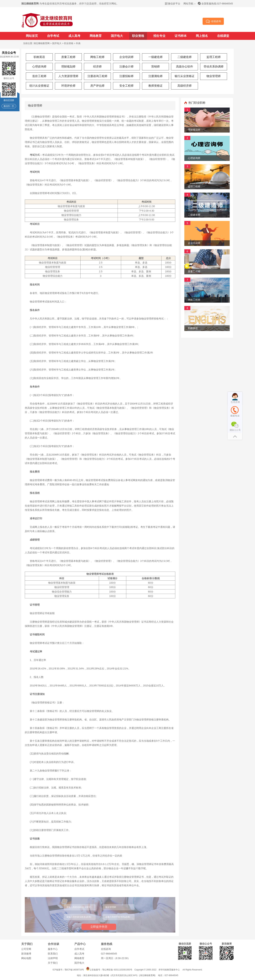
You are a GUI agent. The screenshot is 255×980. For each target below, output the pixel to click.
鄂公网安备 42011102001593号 (117, 970)
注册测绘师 (155, 76)
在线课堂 (223, 36)
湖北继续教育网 (42, 43)
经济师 (97, 67)
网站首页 (32, 36)
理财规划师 (68, 67)
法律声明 (53, 958)
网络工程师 (97, 57)
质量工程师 (68, 57)
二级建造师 (185, 57)
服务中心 (53, 949)
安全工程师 (126, 86)
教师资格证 (155, 86)
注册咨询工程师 (97, 76)
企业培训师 (126, 57)
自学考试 (53, 36)
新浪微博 (26, 954)
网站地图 (26, 958)
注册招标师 (126, 76)
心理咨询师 (39, 67)
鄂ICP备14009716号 (74, 970)
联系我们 (53, 954)
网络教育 (96, 36)
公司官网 (26, 949)
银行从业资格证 (185, 76)
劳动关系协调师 (214, 67)
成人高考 (74, 36)
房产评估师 (97, 86)
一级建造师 (155, 57)
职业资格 (138, 36)
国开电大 (117, 36)
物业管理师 (214, 76)
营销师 (155, 67)
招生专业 (159, 36)
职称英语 (39, 57)
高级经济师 (185, 86)
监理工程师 (214, 57)
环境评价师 (68, 86)
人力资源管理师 (68, 76)
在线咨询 (106, 949)
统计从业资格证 (39, 86)
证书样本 (181, 36)
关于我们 (53, 963)
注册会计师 (126, 67)
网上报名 (202, 36)
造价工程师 (39, 76)
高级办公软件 (185, 67)
